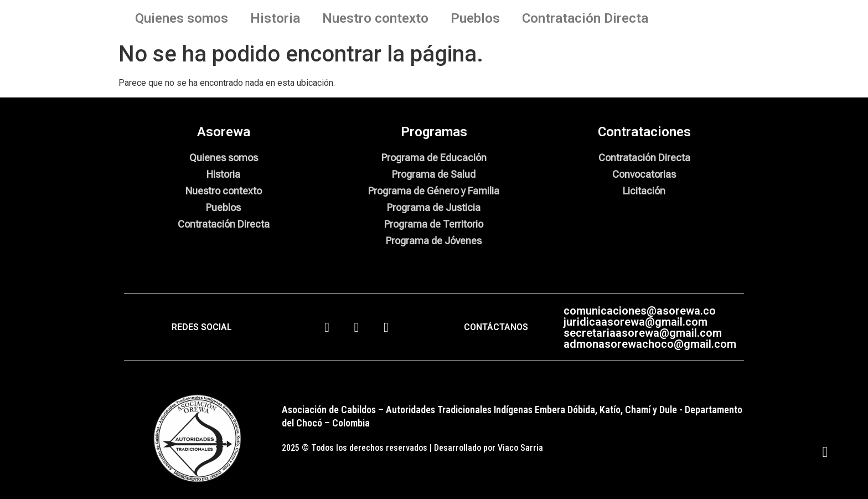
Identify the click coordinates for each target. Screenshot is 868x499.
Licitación (644, 191)
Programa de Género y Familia (434, 191)
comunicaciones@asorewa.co (640, 311)
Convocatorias (644, 174)
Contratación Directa (585, 18)
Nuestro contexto (375, 18)
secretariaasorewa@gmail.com (643, 333)
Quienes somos (182, 18)
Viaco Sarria (520, 448)
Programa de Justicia (434, 207)
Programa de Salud (434, 174)
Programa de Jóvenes (434, 241)
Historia (275, 18)
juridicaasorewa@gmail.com (635, 322)
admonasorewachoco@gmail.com (650, 344)
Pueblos (475, 18)
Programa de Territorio (434, 224)
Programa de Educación (434, 158)
